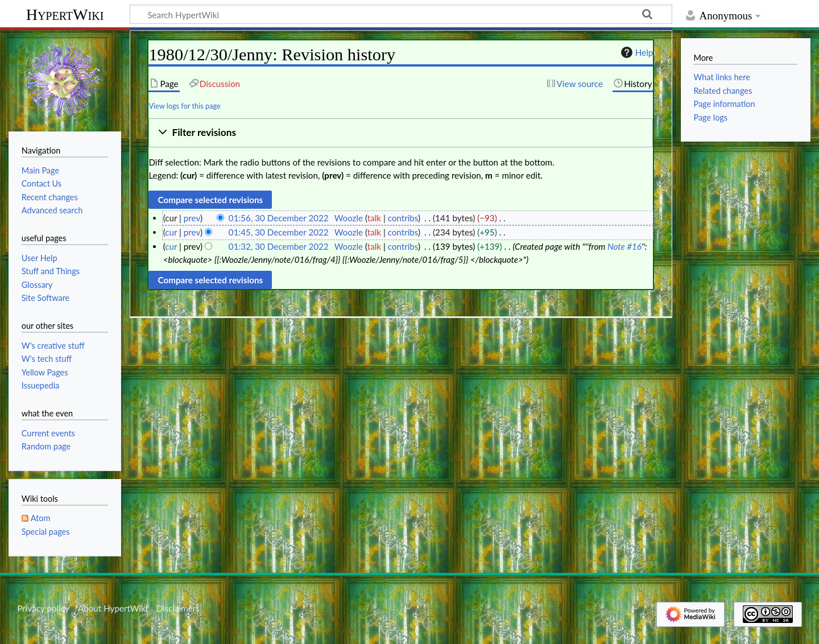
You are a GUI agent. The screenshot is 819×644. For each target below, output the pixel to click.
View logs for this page (184, 106)
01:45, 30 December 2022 (279, 232)
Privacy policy (43, 608)
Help (636, 52)
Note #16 (624, 246)
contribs (403, 218)
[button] (401, 133)
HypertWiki (65, 15)
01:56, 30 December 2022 (279, 218)
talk (374, 218)
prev (192, 218)
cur (171, 232)
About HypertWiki (113, 608)
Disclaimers (178, 608)
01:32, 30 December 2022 (279, 246)
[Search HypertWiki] (401, 14)
